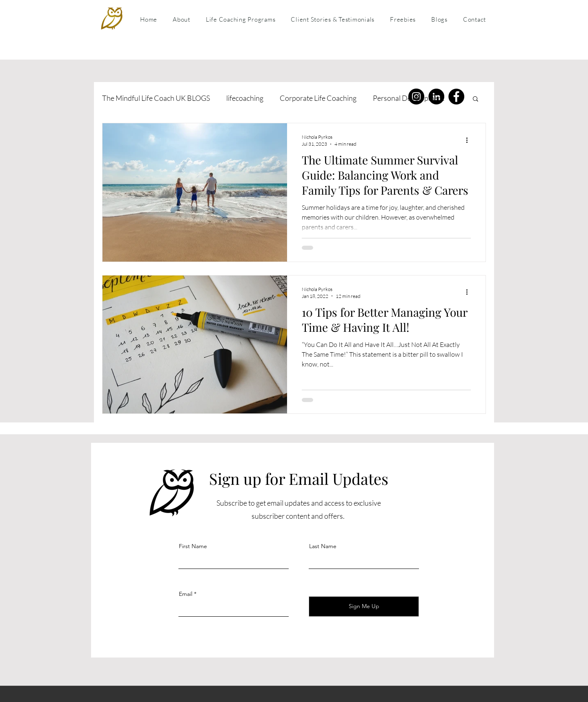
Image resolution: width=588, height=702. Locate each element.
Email (186, 594)
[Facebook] (456, 97)
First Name (193, 546)
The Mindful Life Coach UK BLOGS (156, 98)
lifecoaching (245, 98)
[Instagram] (416, 97)
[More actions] (470, 140)
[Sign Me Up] (364, 606)
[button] (476, 99)
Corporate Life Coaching (318, 98)
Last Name (323, 546)
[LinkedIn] (436, 97)
